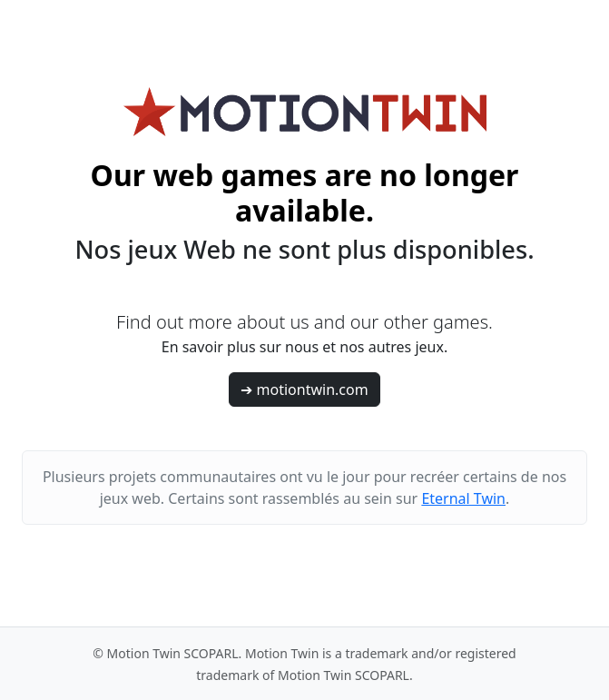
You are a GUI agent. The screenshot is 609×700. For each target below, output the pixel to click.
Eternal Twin (463, 498)
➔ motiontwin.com (304, 389)
